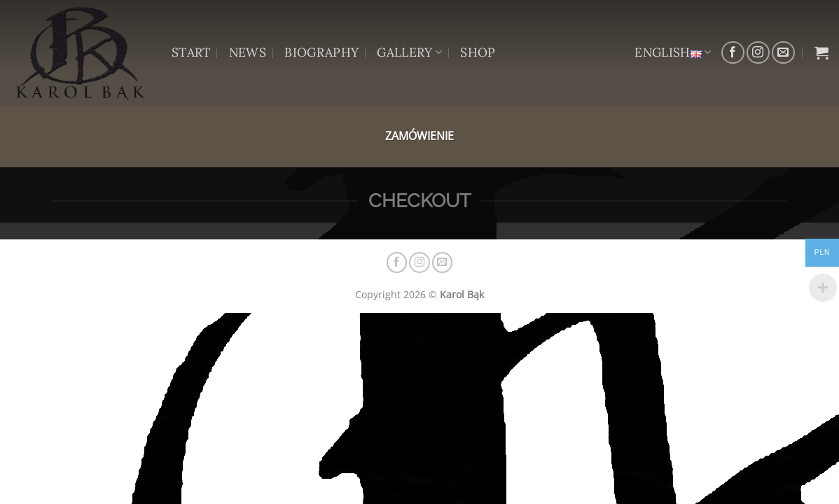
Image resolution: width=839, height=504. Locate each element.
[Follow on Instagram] (758, 53)
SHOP (478, 52)
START (191, 52)
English (673, 52)
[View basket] (821, 52)
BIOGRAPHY (321, 52)
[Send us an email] (783, 53)
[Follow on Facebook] (733, 53)
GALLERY (409, 52)
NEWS (248, 52)
